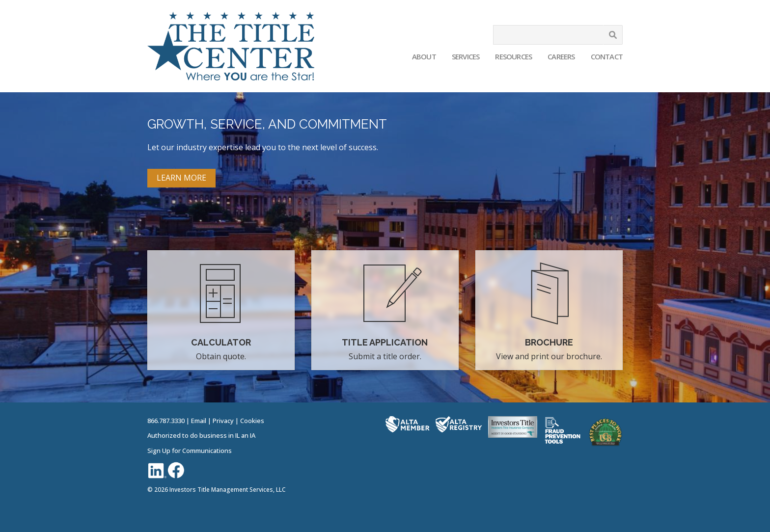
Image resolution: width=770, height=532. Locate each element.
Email (199, 421)
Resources (513, 56)
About (424, 56)
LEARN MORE (181, 178)
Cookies (252, 421)
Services (466, 56)
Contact (607, 56)
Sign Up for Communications (190, 451)
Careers (561, 56)
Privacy (223, 421)
